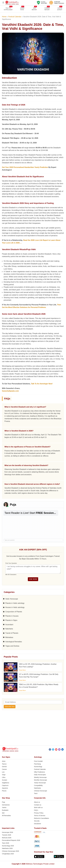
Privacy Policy (39, 813)
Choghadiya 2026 (8, 854)
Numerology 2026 (8, 846)
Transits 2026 (7, 835)
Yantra (4, 807)
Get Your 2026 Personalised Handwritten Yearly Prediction (25, 167)
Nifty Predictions (40, 772)
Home (4, 17)
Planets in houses (12, 616)
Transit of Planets (12, 633)
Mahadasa (9, 637)
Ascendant (9, 625)
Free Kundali (38, 761)
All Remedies (6, 816)
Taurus (4, 764)
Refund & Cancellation (42, 818)
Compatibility (38, 785)
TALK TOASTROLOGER (8, 9)
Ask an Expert (60, 9)
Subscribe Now (10, 707)
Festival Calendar (15, 17)
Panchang (37, 764)
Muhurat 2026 (7, 838)
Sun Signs (6, 757)
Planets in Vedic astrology (15, 603)
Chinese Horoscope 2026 (10, 851)
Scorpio (5, 780)
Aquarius (5, 788)
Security (37, 821)
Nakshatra (9, 629)
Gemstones (6, 805)
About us (37, 802)
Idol (3, 813)
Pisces (4, 791)
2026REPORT (34, 9)
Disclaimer (38, 824)
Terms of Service (40, 816)
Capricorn (5, 785)
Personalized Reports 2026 (11, 840)
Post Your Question (11, 563)
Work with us (38, 807)
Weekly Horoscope (40, 777)
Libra (4, 777)
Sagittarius (6, 783)
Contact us (38, 805)
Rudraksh (5, 810)
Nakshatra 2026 (7, 848)
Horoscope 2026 (8, 832)
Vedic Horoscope (12, 599)
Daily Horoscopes (40, 775)
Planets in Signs (11, 620)
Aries (4, 761)
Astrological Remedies (14, 642)
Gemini (4, 767)
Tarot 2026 (6, 843)
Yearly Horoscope (40, 783)
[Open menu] (3, 3)
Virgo (4, 775)
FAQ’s (36, 810)
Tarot (36, 793)
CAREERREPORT (47, 9)
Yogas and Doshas (12, 646)
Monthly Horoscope (41, 780)
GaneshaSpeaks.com (10, 391)
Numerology (38, 767)
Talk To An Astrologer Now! (42, 384)
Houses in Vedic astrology (15, 607)
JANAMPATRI (22, 9)
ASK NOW (33, 579)
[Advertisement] (33, 729)
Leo (3, 772)
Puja (3, 802)
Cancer (4, 769)
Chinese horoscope (41, 791)
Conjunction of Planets (14, 612)
